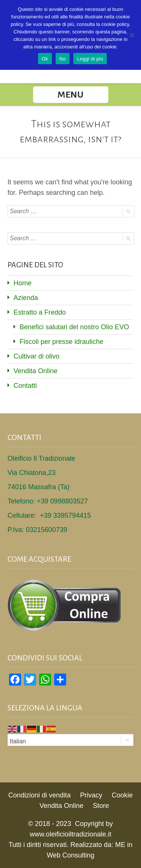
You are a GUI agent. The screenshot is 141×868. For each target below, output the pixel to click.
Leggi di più (90, 59)
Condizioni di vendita (39, 795)
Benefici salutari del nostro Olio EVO (74, 327)
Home (23, 283)
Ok (45, 59)
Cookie (122, 795)
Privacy (91, 795)
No (63, 59)
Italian (18, 741)
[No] (132, 35)
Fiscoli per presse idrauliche (61, 342)
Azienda (26, 298)
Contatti (25, 386)
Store (101, 806)
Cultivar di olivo (36, 356)
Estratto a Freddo (40, 312)
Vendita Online (36, 371)
